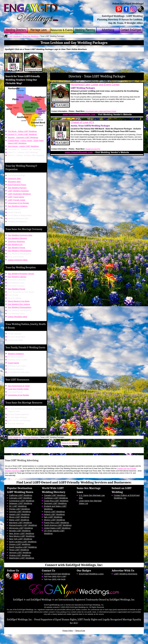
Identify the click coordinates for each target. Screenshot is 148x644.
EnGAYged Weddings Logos (91, 574)
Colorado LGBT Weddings (20, 498)
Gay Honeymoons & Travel (19, 386)
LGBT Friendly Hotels (17, 200)
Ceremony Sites (14, 179)
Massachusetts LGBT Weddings (23, 525)
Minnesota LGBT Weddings (21, 528)
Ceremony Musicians (16, 241)
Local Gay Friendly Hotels (18, 389)
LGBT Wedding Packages (18, 191)
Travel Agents (13, 363)
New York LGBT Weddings (21, 539)
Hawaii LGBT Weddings (19, 514)
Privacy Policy (68, 631)
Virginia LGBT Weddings (20, 555)
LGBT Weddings (15, 36)
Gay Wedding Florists (17, 248)
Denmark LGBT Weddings (55, 503)
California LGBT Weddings (21, 495)
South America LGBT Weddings (58, 525)
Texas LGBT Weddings (19, 550)
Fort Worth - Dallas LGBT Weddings (22, 131)
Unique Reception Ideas (18, 317)
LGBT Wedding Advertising (126, 574)
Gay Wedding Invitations (18, 206)
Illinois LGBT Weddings (19, 517)
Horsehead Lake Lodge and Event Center (95, 85)
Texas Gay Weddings (31, 36)
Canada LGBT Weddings (55, 495)
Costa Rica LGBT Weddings (56, 501)
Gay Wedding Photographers (20, 251)
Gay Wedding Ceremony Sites (20, 235)
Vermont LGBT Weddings (20, 553)
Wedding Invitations (16, 354)
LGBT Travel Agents (16, 197)
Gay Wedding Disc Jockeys (19, 304)
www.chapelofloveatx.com (79, 152)
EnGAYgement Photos (17, 185)
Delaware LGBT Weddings (21, 503)
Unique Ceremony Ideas (18, 260)
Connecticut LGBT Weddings (22, 501)
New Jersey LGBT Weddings (22, 533)
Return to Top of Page (70, 443)
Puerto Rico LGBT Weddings (56, 523)
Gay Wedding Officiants (17, 238)
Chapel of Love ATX (82, 122)
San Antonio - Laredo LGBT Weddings (23, 146)
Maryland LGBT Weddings (21, 523)
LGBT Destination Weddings (19, 194)
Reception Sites (14, 182)
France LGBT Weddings (54, 512)
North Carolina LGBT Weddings (23, 542)
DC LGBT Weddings (18, 506)
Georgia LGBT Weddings (20, 512)
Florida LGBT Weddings (19, 509)
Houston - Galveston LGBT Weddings (23, 137)
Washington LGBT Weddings (22, 558)
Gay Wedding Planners (17, 188)
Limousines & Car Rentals (18, 203)
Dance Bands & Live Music (19, 301)
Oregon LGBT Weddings (20, 544)
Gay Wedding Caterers (17, 277)
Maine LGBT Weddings (19, 520)
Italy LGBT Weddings (53, 517)
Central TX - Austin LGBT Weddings (22, 134)
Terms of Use (80, 631)
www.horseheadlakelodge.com (79, 115)
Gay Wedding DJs (15, 245)
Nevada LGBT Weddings (20, 531)
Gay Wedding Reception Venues (21, 274)
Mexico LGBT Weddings (54, 520)
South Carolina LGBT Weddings (23, 547)
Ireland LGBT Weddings (54, 514)
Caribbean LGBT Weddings (56, 498)
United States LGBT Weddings (57, 528)
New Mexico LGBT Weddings (22, 536)
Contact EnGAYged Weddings (57, 574)
